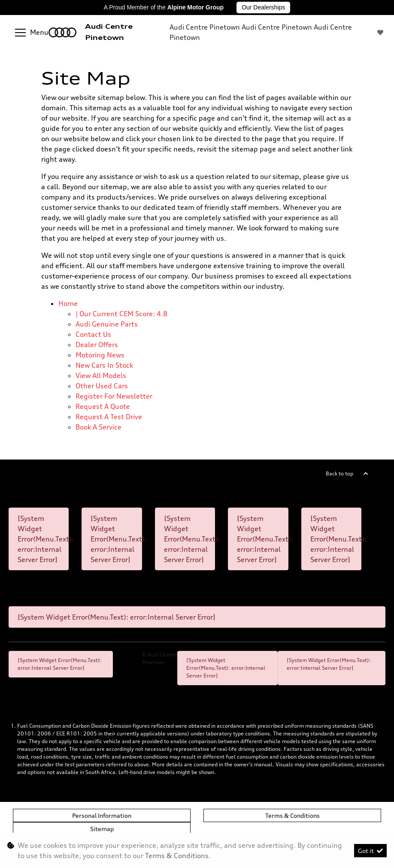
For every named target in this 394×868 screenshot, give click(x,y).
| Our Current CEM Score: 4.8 (121, 314)
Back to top (339, 473)
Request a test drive (109, 417)
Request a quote (103, 406)
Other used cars (102, 386)
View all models (101, 375)
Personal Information (102, 815)
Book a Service (98, 427)
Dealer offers (97, 345)
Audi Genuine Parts (107, 324)
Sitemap (102, 829)
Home (68, 303)
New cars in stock (104, 365)
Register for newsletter (114, 396)
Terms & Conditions (292, 815)
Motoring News (100, 355)
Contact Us (93, 334)
